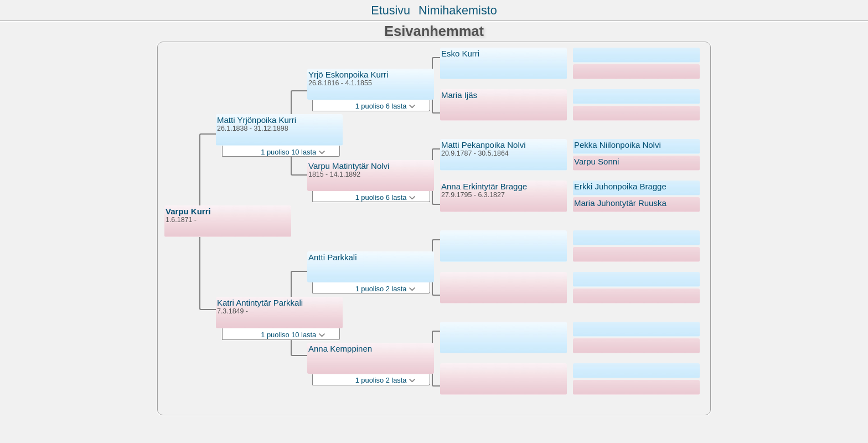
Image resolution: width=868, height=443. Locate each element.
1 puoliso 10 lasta (293, 152)
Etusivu (391, 10)
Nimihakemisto (458, 10)
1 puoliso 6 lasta (385, 106)
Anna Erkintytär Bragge (484, 186)
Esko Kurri (460, 53)
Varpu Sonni (596, 161)
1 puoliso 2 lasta (385, 289)
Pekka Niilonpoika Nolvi (618, 145)
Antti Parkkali (333, 257)
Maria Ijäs (459, 95)
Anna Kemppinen (340, 349)
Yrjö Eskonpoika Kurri (348, 74)
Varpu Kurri (188, 211)
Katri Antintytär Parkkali (260, 303)
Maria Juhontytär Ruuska (620, 203)
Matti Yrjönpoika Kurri (257, 120)
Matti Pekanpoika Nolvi (484, 145)
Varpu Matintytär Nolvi (349, 166)
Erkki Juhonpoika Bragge (620, 186)
